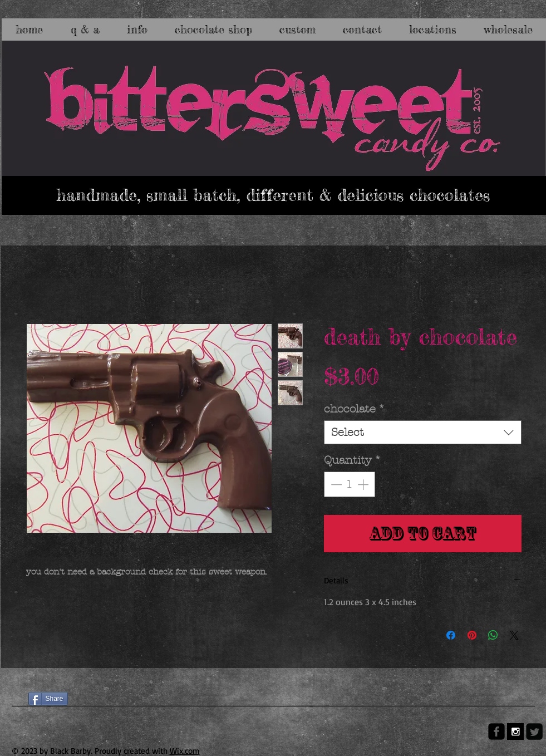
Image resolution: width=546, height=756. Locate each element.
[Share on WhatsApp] (493, 635)
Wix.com (185, 751)
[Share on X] (514, 635)
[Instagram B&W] (515, 732)
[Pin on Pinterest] (472, 635)
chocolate (355, 409)
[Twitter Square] (534, 732)
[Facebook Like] (50, 679)
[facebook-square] (496, 732)
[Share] (48, 699)
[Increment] (364, 484)
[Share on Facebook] (451, 635)
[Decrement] (335, 484)
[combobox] (423, 432)
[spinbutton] (350, 484)
